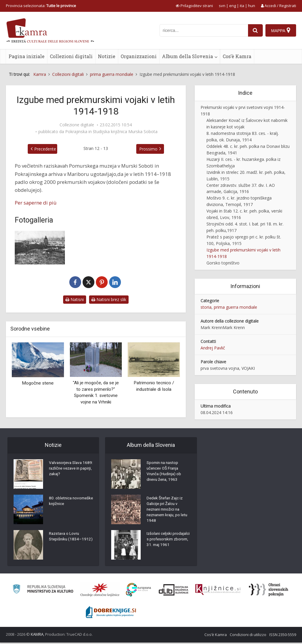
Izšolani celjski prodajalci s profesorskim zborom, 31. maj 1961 (167, 545)
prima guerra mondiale (235, 307)
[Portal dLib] (174, 591)
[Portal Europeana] (138, 591)
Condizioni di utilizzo (248, 636)
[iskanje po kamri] (203, 30)
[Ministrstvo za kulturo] (43, 591)
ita (242, 6)
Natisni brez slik (109, 299)
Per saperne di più (36, 203)
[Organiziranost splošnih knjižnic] (100, 591)
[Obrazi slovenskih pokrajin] (269, 591)
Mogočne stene (38, 383)
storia (206, 307)
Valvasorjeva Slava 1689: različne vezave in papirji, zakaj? (69, 470)
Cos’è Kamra (237, 56)
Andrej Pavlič (213, 348)
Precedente (42, 149)
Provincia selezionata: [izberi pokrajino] (41, 6)
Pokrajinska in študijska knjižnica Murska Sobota (111, 132)
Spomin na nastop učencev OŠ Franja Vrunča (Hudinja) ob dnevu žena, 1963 (165, 473)
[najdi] (255, 30)
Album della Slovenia (187, 56)
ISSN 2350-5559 (283, 636)
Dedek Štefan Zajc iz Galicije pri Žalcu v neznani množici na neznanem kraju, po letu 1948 (166, 511)
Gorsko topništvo (223, 263)
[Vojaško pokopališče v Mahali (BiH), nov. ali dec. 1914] (40, 247)
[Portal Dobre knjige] (111, 614)
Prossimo (151, 149)
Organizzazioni (139, 56)
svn (222, 6)
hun (252, 6)
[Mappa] (281, 30)
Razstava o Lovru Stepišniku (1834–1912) (66, 540)
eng (233, 6)
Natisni (75, 299)
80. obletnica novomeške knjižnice (68, 502)
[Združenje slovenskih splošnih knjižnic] (218, 591)
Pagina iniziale (27, 56)
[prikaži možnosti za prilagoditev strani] (194, 6)
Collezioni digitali (71, 56)
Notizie (107, 56)
